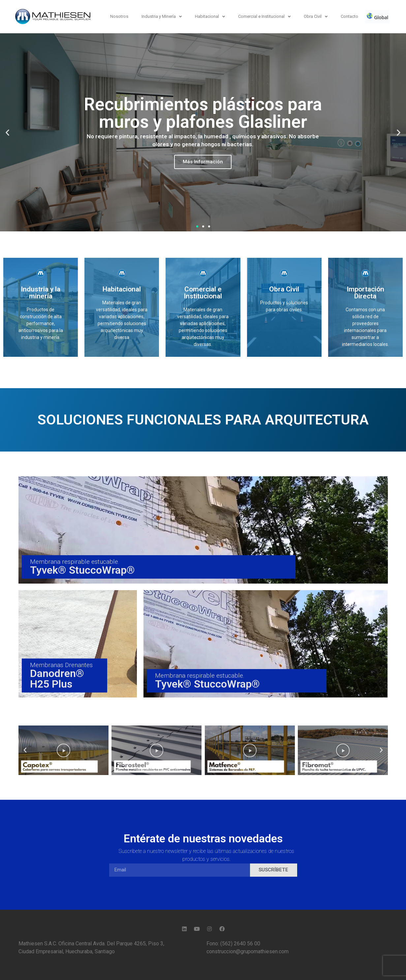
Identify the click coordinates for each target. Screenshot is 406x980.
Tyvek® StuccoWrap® (82, 570)
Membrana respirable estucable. (75, 562)
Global (377, 17)
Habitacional (210, 17)
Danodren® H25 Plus (57, 679)
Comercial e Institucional (264, 17)
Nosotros (119, 16)
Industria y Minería (162, 17)
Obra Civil (316, 17)
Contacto (349, 16)
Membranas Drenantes (61, 665)
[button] (197, 226)
